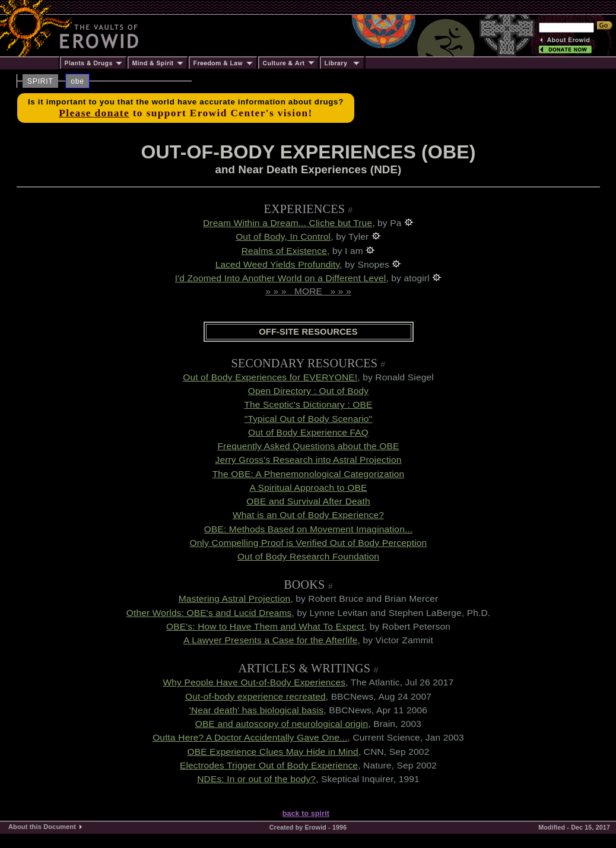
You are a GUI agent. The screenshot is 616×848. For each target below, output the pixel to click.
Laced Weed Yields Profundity (278, 264)
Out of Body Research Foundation (308, 556)
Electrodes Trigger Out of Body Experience (269, 765)
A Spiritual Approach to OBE (308, 487)
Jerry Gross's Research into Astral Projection (308, 460)
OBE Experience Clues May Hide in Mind (273, 752)
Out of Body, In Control (283, 236)
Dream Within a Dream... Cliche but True (288, 223)
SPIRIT (40, 81)
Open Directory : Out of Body (308, 391)
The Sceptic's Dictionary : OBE (308, 404)
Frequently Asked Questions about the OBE (308, 446)
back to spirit (306, 814)
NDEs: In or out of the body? (256, 779)
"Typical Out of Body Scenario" (309, 419)
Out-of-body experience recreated (255, 696)
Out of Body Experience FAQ (308, 432)
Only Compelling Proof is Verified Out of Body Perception (309, 543)
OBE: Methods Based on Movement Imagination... (309, 529)
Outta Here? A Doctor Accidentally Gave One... (250, 737)
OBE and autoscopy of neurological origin (282, 724)
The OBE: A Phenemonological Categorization (309, 474)
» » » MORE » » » (308, 291)
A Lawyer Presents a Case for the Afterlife (270, 640)
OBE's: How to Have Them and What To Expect (265, 626)
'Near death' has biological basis (256, 710)
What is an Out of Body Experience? (308, 515)
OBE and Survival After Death (308, 501)
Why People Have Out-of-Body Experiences (255, 682)
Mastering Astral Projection (235, 598)
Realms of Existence (284, 251)
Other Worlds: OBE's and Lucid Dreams (209, 613)
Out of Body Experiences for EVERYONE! (270, 377)
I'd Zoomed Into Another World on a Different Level (281, 278)
